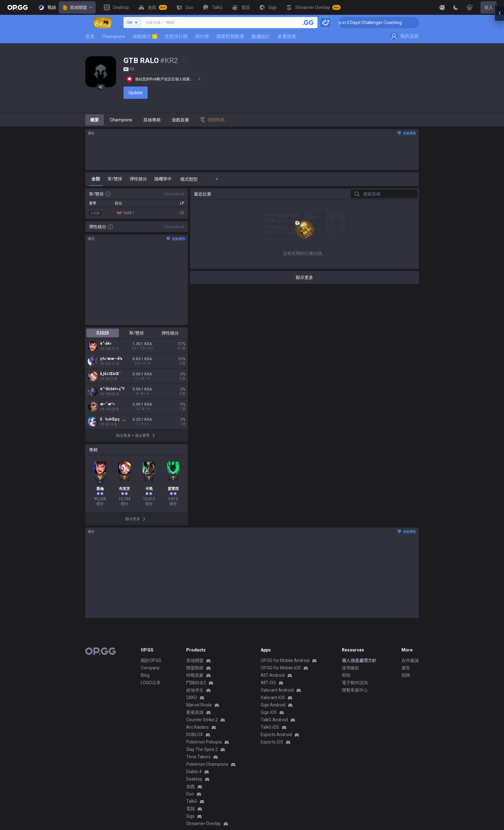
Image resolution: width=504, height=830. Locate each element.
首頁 (90, 36)
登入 (489, 7)
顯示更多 (304, 277)
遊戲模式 (145, 36)
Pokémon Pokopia (204, 742)
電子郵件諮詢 (355, 683)
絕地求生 (195, 690)
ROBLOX (195, 735)
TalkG (192, 801)
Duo (190, 794)
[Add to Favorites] (185, 61)
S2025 (103, 333)
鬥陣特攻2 (196, 683)
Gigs (190, 816)
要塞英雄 (195, 712)
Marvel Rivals (199, 705)
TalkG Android (274, 720)
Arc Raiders (197, 727)
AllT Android (273, 675)
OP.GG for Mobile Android (285, 660)
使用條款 (351, 668)
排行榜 (202, 36)
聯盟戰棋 (195, 668)
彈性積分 (170, 333)
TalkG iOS (270, 727)
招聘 (406, 675)
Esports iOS (272, 742)
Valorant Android (277, 690)
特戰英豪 (195, 675)
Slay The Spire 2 (202, 749)
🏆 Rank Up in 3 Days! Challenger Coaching (375, 23)
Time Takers (198, 757)
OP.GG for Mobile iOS (281, 668)
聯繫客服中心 (355, 690)
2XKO (192, 697)
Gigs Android (273, 705)
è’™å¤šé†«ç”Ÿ (112, 389)
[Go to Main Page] (18, 7)
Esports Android (276, 735)
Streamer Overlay (204, 824)
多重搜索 (287, 36)
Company (150, 668)
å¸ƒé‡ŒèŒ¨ (110, 374)
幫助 (346, 675)
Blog (145, 675)
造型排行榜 (176, 36)
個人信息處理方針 (359, 660)
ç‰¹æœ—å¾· (112, 359)
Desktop (194, 779)
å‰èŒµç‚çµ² (114, 419)
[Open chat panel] (499, 111)
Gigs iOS (269, 712)
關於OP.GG (151, 660)
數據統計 (261, 36)
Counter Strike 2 (202, 720)
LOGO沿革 (151, 683)
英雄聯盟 (77, 7)
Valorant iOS (273, 697)
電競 (191, 809)
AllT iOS (268, 683)
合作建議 (410, 660)
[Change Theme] (456, 7)
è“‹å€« (106, 343)
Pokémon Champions (207, 764)
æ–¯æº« (107, 404)
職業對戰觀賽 (230, 36)
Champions (113, 36)
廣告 (406, 668)
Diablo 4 (194, 772)
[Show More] (442, 7)
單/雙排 (136, 333)
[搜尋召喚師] (308, 23)
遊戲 (191, 786)
